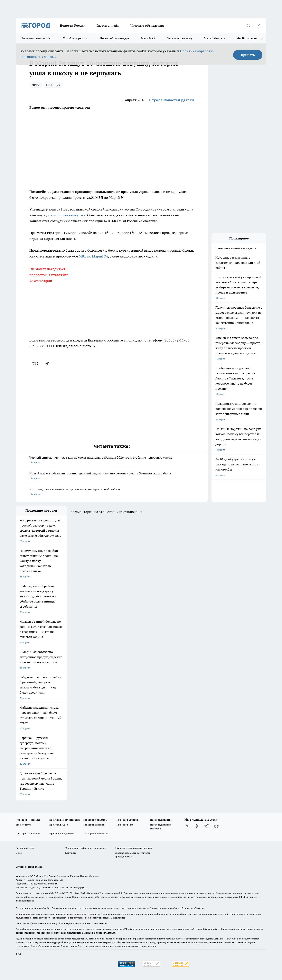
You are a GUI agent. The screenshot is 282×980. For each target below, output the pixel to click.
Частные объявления (147, 25)
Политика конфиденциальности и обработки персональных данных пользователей (61, 923)
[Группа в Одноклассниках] (197, 826)
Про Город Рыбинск (94, 825)
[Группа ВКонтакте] (187, 826)
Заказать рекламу (180, 38)
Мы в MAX (148, 38)
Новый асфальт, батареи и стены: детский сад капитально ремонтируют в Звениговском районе (112, 476)
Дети (36, 85)
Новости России (73, 25)
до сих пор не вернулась (66, 215)
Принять (248, 55)
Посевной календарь (115, 38)
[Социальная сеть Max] (216, 826)
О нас (19, 853)
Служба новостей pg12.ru (172, 100)
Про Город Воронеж (127, 820)
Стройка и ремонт (76, 38)
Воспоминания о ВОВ (36, 38)
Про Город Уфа (125, 825)
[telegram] (49, 363)
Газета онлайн (108, 25)
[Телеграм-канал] (207, 826)
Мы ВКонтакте (247, 38)
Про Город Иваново (161, 820)
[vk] (35, 363)
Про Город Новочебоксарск (64, 820)
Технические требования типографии (86, 848)
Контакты (71, 853)
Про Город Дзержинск (28, 833)
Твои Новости (23, 825)
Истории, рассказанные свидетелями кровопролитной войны (112, 492)
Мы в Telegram (214, 38)
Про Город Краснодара (95, 833)
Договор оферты (25, 848)
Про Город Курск (59, 825)
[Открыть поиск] (249, 25)
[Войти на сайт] (258, 25)
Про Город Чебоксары (28, 820)
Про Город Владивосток (62, 833)
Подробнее (119, 918)
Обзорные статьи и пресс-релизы (133, 848)
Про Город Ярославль (95, 820)
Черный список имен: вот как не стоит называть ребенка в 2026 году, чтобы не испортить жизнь (112, 460)
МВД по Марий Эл (93, 256)
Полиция (53, 85)
